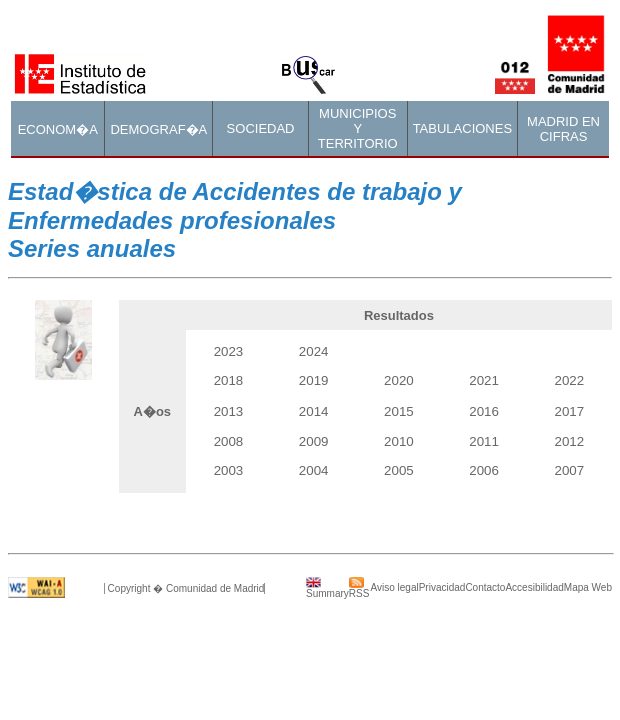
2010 (399, 441)
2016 (484, 411)
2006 (484, 470)
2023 (229, 351)
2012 (570, 441)
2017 (570, 411)
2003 (229, 470)
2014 (314, 411)
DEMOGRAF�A (158, 129)
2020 (399, 380)
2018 (229, 380)
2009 (314, 441)
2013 (229, 411)
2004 (314, 470)
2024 (314, 351)
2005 (399, 470)
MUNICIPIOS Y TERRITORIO (358, 128)
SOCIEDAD (261, 128)
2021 (484, 380)
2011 (484, 441)
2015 (399, 411)
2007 (570, 470)
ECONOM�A (58, 129)
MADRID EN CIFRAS (563, 129)
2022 (570, 380)
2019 (314, 380)
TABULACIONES (462, 128)
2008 (229, 441)
